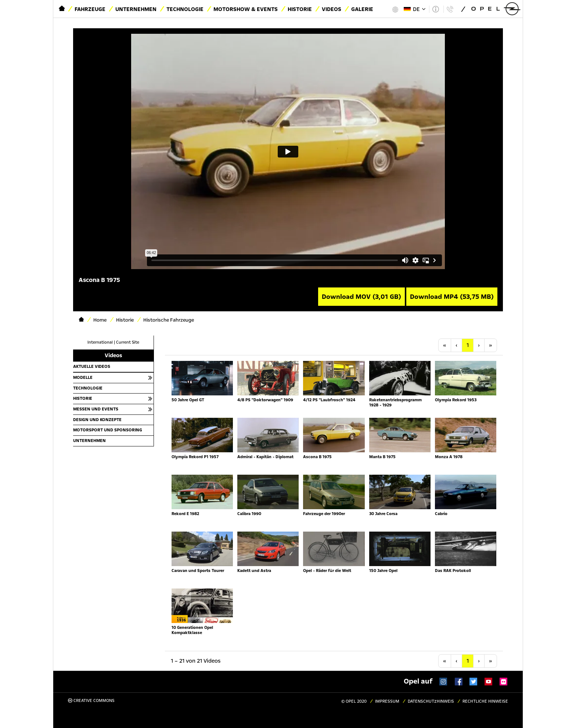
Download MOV (361, 297)
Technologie (185, 9)
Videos (332, 9)
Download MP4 (452, 297)
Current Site (128, 342)
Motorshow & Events (246, 9)
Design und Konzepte (97, 420)
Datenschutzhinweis (431, 701)
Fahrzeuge (90, 9)
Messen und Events (96, 409)
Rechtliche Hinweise (485, 701)
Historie (300, 9)
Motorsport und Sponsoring (108, 430)
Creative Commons (91, 701)
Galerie (362, 9)
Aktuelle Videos (92, 366)
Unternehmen (136, 9)
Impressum (387, 701)
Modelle (83, 377)
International (100, 342)
